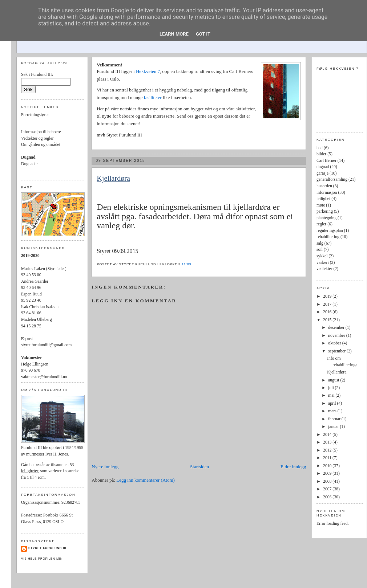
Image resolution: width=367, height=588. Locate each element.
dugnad (323, 167)
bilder (321, 154)
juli (332, 388)
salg (320, 243)
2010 (328, 466)
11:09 (186, 264)
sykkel (322, 256)
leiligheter (30, 471)
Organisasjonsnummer (40, 503)
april (332, 403)
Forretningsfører (35, 115)
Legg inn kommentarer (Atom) (146, 480)
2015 (328, 320)
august (334, 380)
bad (320, 148)
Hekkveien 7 (148, 71)
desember (337, 328)
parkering (325, 211)
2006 (328, 497)
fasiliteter (153, 97)
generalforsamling (332, 179)
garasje (322, 173)
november (337, 336)
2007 (328, 489)
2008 (328, 481)
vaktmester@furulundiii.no (44, 377)
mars (333, 411)
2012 (328, 450)
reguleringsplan (330, 231)
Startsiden (199, 467)
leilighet (323, 199)
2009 (328, 473)
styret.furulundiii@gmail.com (46, 345)
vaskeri (323, 263)
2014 (328, 435)
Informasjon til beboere (41, 132)
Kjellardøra (113, 178)
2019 (328, 296)
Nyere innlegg (105, 467)
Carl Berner (326, 161)
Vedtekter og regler (37, 138)
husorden (324, 186)
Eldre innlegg (293, 467)
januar (334, 427)
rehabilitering (328, 237)
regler (321, 224)
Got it (203, 34)
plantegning (326, 218)
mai (332, 395)
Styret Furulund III (47, 548)
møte (321, 205)
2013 (328, 442)
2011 (328, 458)
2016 (328, 312)
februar (335, 419)
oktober (335, 343)
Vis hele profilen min (42, 559)
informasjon (327, 193)
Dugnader (29, 164)
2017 (328, 304)
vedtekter (324, 269)
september (337, 351)
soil (320, 250)
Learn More (174, 34)
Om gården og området (41, 145)
